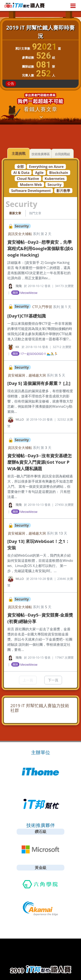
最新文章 (15, 213)
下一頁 (53, 680)
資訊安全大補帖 (20, 234)
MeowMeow (29, 293)
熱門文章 (35, 213)
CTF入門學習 (42, 307)
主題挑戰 (19, 153)
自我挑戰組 (62, 154)
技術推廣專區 (41, 154)
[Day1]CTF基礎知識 (27, 316)
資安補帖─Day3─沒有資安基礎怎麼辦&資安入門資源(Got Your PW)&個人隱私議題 (40, 462)
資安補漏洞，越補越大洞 (27, 375)
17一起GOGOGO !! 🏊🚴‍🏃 (39, 354)
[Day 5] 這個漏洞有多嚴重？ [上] (39, 383)
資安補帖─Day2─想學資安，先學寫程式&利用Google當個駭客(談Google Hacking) (40, 248)
